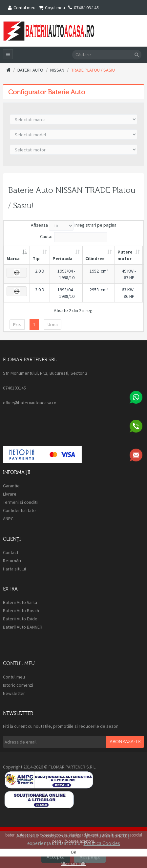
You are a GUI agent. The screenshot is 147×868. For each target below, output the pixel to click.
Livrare (10, 494)
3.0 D (40, 290)
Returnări (12, 561)
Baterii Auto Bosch (21, 611)
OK (73, 852)
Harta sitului (14, 569)
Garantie (11, 486)
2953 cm (99, 290)
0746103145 (14, 388)
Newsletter (14, 693)
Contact (11, 552)
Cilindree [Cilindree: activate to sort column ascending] (95, 258)
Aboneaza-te (125, 742)
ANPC (9, 519)
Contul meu (22, 8)
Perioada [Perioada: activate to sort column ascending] (63, 258)
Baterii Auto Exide (20, 619)
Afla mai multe (73, 864)
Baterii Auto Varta (20, 602)
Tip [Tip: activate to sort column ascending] (36, 258)
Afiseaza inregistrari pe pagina (74, 226)
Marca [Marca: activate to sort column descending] (13, 258)
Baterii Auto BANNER (23, 627)
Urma (53, 324)
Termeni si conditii (21, 502)
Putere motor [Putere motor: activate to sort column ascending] (125, 255)
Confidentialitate (19, 510)
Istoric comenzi (18, 685)
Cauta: (74, 237)
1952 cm (99, 271)
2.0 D (40, 271)
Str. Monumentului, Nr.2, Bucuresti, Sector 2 (45, 373)
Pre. (17, 324)
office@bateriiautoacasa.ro (30, 403)
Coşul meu (52, 8)
